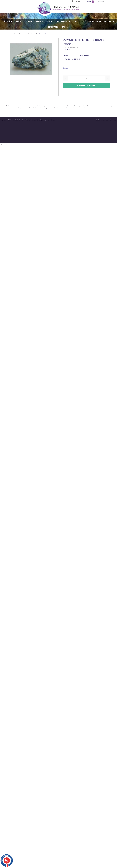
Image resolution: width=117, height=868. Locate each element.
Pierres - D (34, 34)
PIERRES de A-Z (80, 22)
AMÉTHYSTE (8, 22)
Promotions (53, 27)
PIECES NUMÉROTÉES (64, 22)
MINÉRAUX (39, 22)
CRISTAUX (28, 22)
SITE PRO (65, 27)
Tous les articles (13, 34)
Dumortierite (43, 34)
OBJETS (49, 22)
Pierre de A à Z (24, 34)
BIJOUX (18, 22)
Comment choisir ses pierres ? (102, 22)
